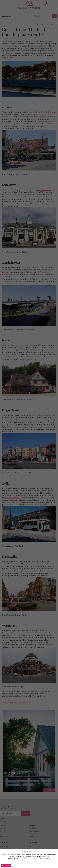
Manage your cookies (44, 858)
